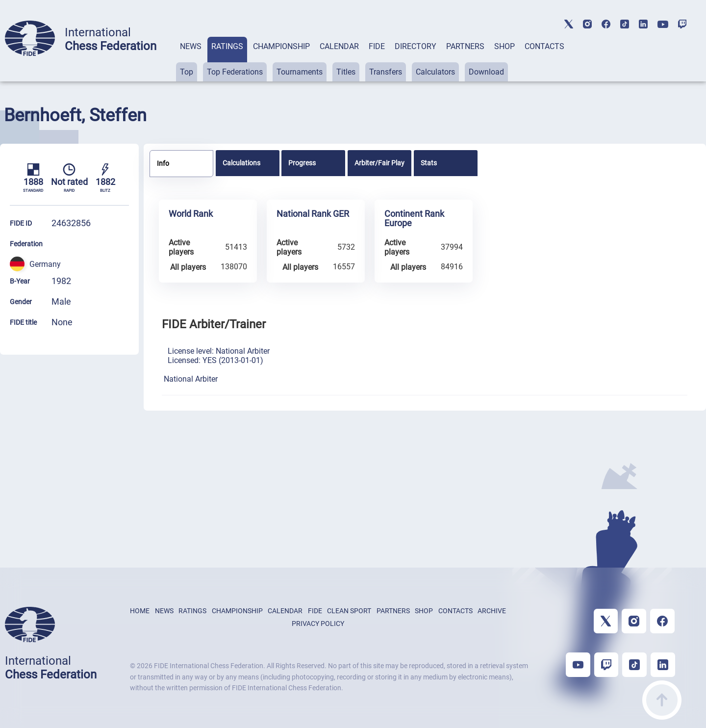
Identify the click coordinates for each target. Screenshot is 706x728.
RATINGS (227, 46)
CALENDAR (339, 46)
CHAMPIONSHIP (281, 46)
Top (187, 72)
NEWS (191, 46)
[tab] (191, 59)
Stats (429, 163)
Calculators (435, 72)
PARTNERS (465, 46)
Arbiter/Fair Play (379, 163)
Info (163, 163)
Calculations (241, 163)
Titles (346, 72)
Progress (302, 163)
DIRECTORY (416, 46)
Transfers (386, 72)
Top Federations (235, 72)
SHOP (504, 46)
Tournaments (300, 72)
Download (486, 72)
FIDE (377, 46)
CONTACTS (544, 46)
